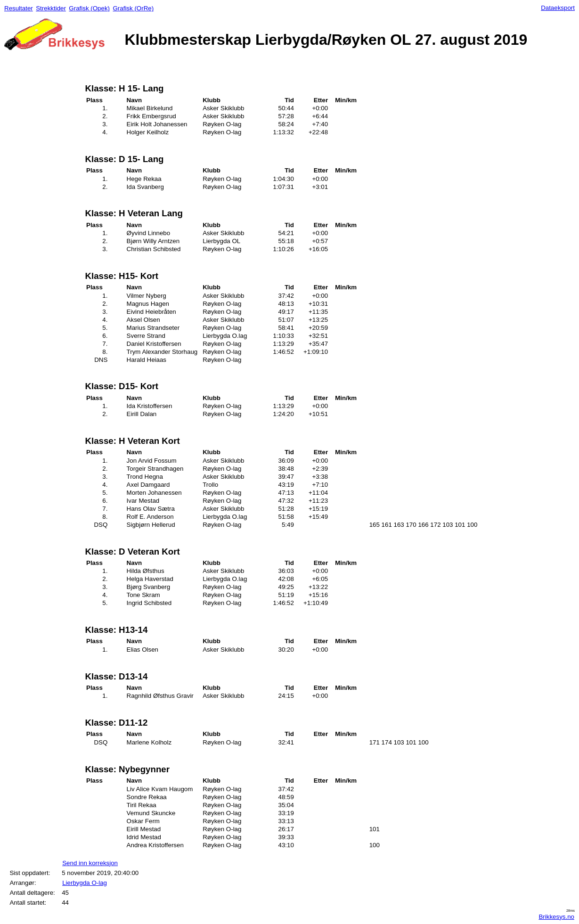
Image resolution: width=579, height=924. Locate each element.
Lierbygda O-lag (85, 883)
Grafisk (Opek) (89, 8)
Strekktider (51, 8)
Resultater (19, 8)
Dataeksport (558, 8)
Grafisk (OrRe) (133, 8)
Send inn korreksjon (90, 863)
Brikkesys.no (556, 917)
